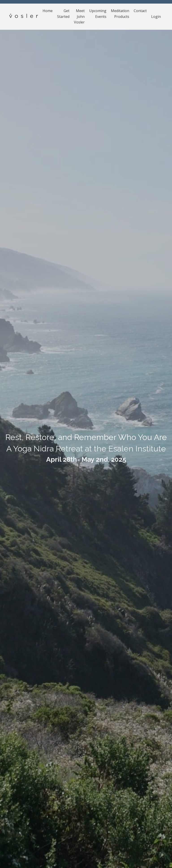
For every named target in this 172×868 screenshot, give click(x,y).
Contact (140, 11)
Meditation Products (120, 14)
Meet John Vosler (79, 16)
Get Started (63, 14)
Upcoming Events (98, 14)
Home (48, 11)
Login (156, 17)
